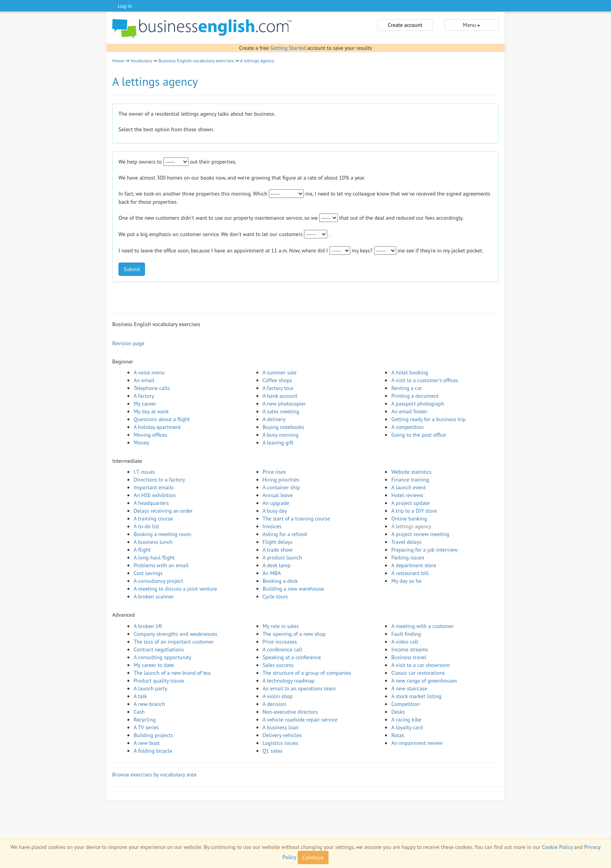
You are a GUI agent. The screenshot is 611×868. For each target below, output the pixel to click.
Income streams (410, 649)
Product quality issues (159, 681)
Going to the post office (419, 435)
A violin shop (278, 696)
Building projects (153, 735)
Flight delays (278, 542)
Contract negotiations (159, 649)
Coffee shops (277, 380)
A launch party (150, 688)
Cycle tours (275, 596)
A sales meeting (281, 411)
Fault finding (406, 634)
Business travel (409, 657)
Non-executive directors (290, 712)
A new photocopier (284, 404)
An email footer (409, 411)
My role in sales (281, 626)
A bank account (280, 396)
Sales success (278, 665)
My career (145, 404)
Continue (313, 857)
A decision (275, 704)
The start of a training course (296, 519)
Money (141, 443)
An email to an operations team (299, 688)
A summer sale (280, 372)
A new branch (149, 704)
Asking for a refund (285, 534)
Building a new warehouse (293, 589)
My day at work (151, 411)
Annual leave (278, 495)
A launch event (408, 487)
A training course (153, 519)
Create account (405, 25)
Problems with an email (161, 565)
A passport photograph (418, 404)
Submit (132, 269)
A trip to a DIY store (414, 511)
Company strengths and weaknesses (175, 634)
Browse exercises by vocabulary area (154, 774)
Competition (405, 704)
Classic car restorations (418, 673)
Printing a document (415, 396)
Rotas (398, 735)
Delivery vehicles (282, 735)
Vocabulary (141, 61)
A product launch (282, 557)
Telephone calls (152, 388)
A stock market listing (416, 696)
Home (118, 61)
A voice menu (149, 372)
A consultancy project (158, 581)
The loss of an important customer (174, 642)
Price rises (274, 472)
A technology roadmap (289, 681)
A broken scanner (154, 596)
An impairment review (417, 743)
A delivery (274, 419)
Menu (471, 25)
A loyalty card (407, 727)
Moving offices (150, 435)
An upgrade (276, 503)
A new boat (147, 743)
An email (144, 380)
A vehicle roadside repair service (300, 720)
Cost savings (148, 573)
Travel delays (406, 542)
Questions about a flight (162, 419)
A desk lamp (277, 565)
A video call (405, 642)
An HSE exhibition (155, 495)
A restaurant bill (410, 573)
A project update (410, 503)
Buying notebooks (283, 427)
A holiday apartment (157, 427)
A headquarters (151, 503)
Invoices (272, 526)
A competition (407, 427)
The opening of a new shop (294, 634)
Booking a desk (280, 581)
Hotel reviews (407, 495)
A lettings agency (257, 61)
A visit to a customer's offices (425, 380)
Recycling (145, 720)
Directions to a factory (159, 480)
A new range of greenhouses (424, 681)
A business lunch (153, 542)
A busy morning (281, 435)
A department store (414, 565)
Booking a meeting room (162, 534)
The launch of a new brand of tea (172, 673)
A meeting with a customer (422, 626)
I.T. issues (144, 472)
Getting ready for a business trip (428, 419)
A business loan (281, 727)
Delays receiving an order (163, 511)
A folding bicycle (153, 751)
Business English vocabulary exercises (196, 61)
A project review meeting (420, 534)
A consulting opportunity (162, 657)
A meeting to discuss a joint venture (175, 589)
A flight (142, 550)
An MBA (272, 573)
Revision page (128, 343)
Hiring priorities (281, 480)
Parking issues (408, 557)
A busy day (275, 511)
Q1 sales (273, 751)
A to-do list (147, 526)
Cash (139, 712)
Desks (398, 712)
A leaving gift (278, 443)
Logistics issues (281, 743)
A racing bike (406, 720)
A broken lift (148, 626)
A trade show (278, 550)
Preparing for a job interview (424, 550)
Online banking (409, 519)
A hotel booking (410, 372)
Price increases (280, 642)
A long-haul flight (154, 557)
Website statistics (411, 472)
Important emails (154, 487)
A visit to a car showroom (420, 665)
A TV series (146, 727)
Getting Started (288, 48)
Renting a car (407, 388)
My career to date (154, 665)
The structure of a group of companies (307, 673)
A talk (140, 696)
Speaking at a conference (292, 657)
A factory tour (278, 388)
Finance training (410, 480)
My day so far (406, 581)
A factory (144, 396)
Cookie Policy (557, 847)
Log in (125, 6)
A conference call (283, 649)
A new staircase (409, 688)
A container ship (281, 487)
